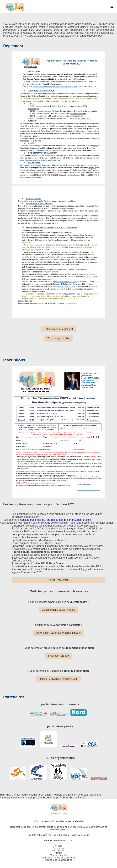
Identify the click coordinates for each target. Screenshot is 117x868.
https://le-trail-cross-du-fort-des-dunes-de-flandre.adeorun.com (55, 520)
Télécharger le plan (59, 338)
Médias (58, 853)
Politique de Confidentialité (58, 860)
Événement (59, 848)
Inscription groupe (58, 656)
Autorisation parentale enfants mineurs (58, 633)
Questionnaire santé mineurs (59, 610)
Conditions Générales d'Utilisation (58, 858)
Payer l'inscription (59, 580)
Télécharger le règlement (58, 329)
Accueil (58, 846)
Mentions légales (58, 855)
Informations (58, 851)
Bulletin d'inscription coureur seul (58, 679)
